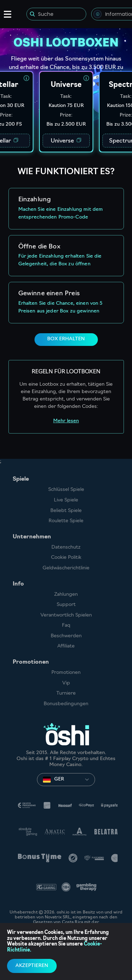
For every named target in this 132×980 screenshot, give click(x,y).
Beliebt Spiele (66, 511)
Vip (66, 683)
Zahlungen (66, 595)
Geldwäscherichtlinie (66, 568)
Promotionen (66, 673)
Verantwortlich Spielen (66, 615)
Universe (66, 141)
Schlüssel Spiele (66, 490)
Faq (66, 625)
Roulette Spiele (66, 521)
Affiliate (66, 646)
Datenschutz (66, 547)
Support (66, 605)
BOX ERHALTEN (66, 339)
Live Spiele (66, 500)
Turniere (66, 693)
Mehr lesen (66, 421)
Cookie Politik (66, 558)
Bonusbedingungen (66, 704)
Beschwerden (66, 636)
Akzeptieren (32, 966)
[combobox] (66, 780)
